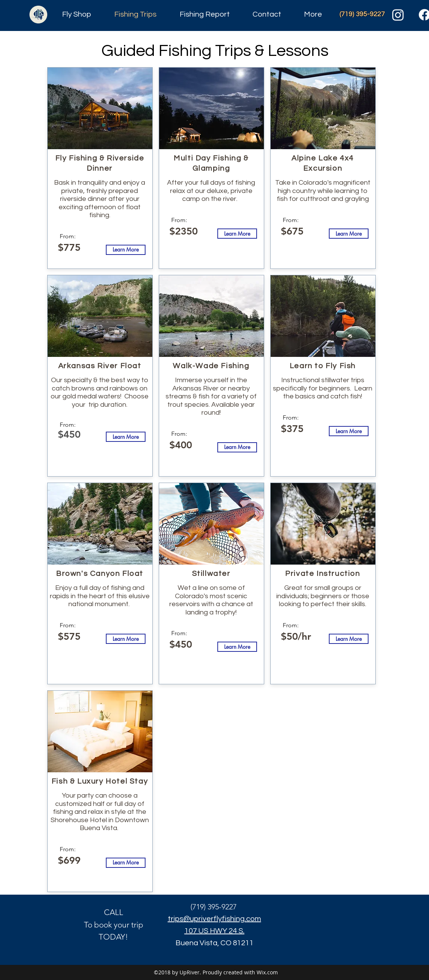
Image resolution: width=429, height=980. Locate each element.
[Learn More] (126, 250)
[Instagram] (398, 15)
